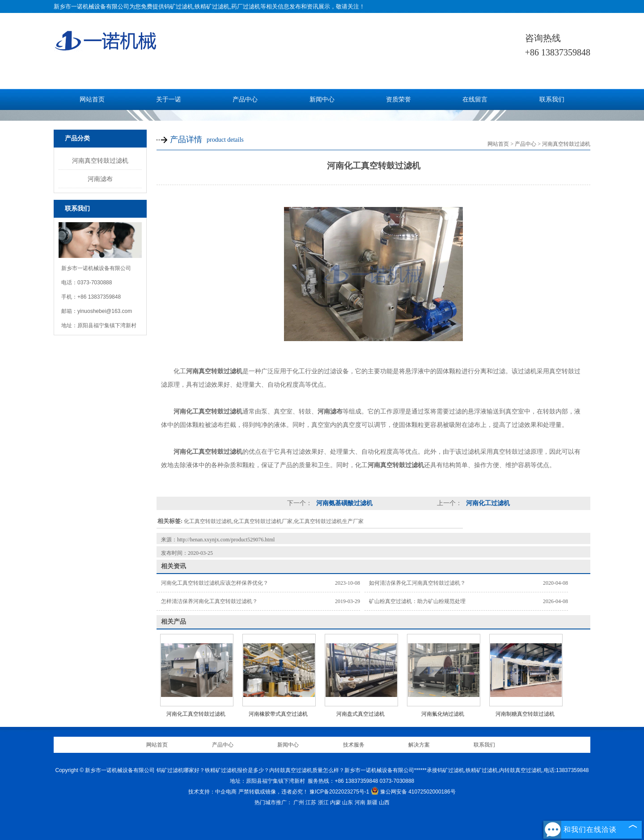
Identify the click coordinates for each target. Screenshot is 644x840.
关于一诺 (169, 99)
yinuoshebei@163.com (105, 311)
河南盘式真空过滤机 (360, 714)
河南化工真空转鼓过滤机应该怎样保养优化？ (215, 583)
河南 (360, 802)
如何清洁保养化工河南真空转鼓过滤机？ (417, 583)
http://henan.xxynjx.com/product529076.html (226, 540)
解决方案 (419, 745)
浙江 (323, 802)
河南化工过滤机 (487, 503)
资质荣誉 (398, 99)
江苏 (311, 802)
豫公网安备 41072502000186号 (413, 792)
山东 (347, 802)
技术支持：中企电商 (212, 792)
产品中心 (245, 99)
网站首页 (92, 99)
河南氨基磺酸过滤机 (343, 503)
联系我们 (552, 99)
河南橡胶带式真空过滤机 (278, 714)
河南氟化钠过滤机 (443, 714)
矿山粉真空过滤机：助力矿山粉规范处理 (417, 601)
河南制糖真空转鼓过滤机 (525, 714)
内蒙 (335, 802)
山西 (384, 802)
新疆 (372, 802)
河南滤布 (100, 179)
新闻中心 (322, 99)
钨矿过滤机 (179, 6)
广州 (299, 802)
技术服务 (354, 745)
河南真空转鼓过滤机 (100, 160)
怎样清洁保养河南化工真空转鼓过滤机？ (209, 601)
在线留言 (475, 99)
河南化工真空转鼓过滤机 (196, 714)
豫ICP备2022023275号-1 (339, 792)
